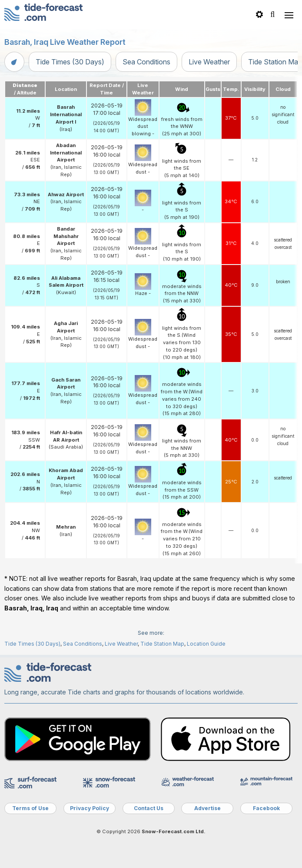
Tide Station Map (162, 644)
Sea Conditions (146, 62)
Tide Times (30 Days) (70, 62)
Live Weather (209, 62)
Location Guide (206, 644)
